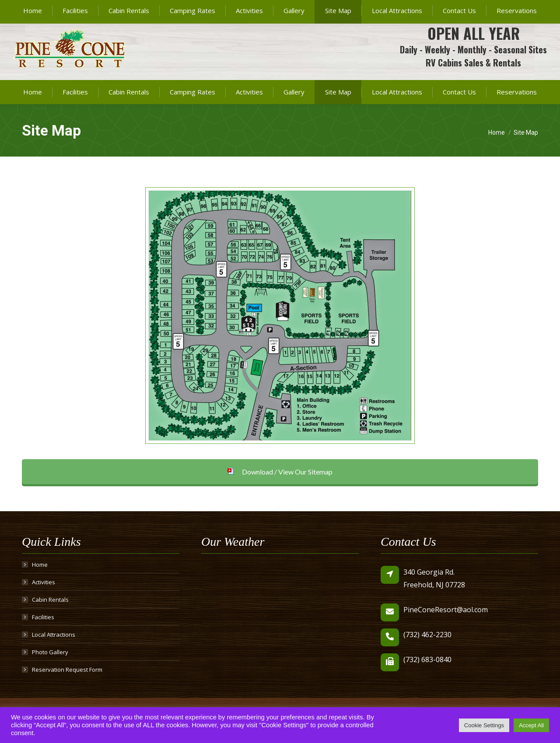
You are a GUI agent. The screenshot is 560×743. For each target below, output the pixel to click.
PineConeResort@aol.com (471, 8)
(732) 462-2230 (388, 8)
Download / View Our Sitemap (280, 472)
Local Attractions (54, 635)
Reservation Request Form (67, 670)
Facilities (43, 617)
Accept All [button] (531, 725)
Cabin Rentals (50, 600)
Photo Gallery (50, 652)
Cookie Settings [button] (484, 725)
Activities (44, 582)
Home (40, 565)
